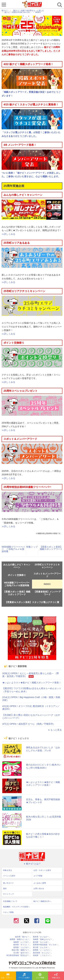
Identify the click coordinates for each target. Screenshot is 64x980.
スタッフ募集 (8, 912)
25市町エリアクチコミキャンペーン (47, 566)
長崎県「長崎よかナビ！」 (44, 939)
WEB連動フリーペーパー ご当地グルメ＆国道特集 (13, 549)
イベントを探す (24, 976)
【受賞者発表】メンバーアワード (47, 593)
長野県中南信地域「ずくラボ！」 (46, 945)
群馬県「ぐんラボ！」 (22, 947)
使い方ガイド (8, 883)
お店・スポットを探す (8, 976)
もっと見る (55, 730)
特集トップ (32, 547)
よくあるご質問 (40, 883)
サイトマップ (8, 894)
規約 (5, 888)
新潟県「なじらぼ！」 (42, 942)
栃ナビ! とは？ (32, 864)
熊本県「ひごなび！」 (42, 937)
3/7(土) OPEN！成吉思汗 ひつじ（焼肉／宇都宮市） (29, 724)
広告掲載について (10, 901)
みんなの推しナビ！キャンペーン (17, 566)
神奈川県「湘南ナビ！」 (21, 950)
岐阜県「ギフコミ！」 (22, 945)
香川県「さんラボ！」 (42, 947)
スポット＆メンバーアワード (47, 575)
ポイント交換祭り (17, 575)
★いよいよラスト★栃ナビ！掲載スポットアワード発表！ (32, 683)
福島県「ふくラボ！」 (22, 942)
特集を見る (56, 976)
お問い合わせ (39, 888)
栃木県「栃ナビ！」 (23, 937)
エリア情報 (40, 976)
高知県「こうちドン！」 (43, 955)
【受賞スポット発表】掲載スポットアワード (51, 548)
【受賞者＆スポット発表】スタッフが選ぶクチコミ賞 (32, 602)
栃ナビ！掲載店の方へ (42, 901)
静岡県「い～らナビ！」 (43, 950)
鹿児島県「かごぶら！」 (43, 953)
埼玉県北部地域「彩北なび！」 (19, 955)
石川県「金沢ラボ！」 (22, 953)
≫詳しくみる (8, 234)
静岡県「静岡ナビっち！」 (21, 939)
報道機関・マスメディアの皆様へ (16, 907)
